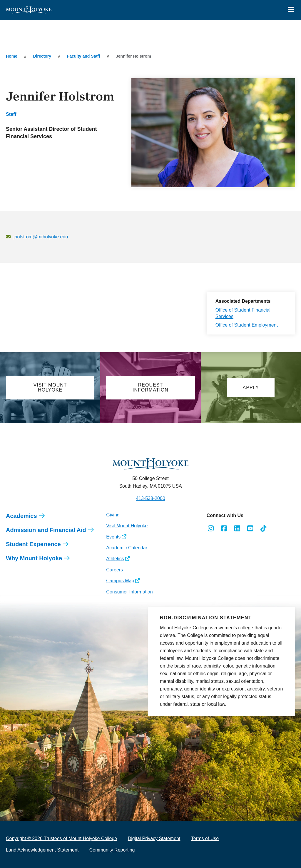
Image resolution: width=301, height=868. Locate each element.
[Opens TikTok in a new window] (264, 529)
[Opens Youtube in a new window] (250, 529)
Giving (113, 515)
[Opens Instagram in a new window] (211, 529)
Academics (21, 516)
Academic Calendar (127, 548)
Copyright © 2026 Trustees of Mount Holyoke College (61, 838)
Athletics (115, 559)
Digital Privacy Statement (154, 838)
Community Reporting (112, 850)
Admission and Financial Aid (46, 530)
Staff (11, 114)
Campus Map (120, 581)
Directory (42, 56)
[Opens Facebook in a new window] (224, 529)
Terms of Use (205, 838)
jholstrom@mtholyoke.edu (41, 237)
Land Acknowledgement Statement (42, 850)
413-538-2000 (150, 498)
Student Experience (33, 544)
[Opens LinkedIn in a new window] (237, 529)
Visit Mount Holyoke (127, 526)
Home (12, 56)
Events (113, 537)
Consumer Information (129, 592)
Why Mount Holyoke (34, 558)
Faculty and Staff (84, 56)
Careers (114, 570)
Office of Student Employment (247, 325)
